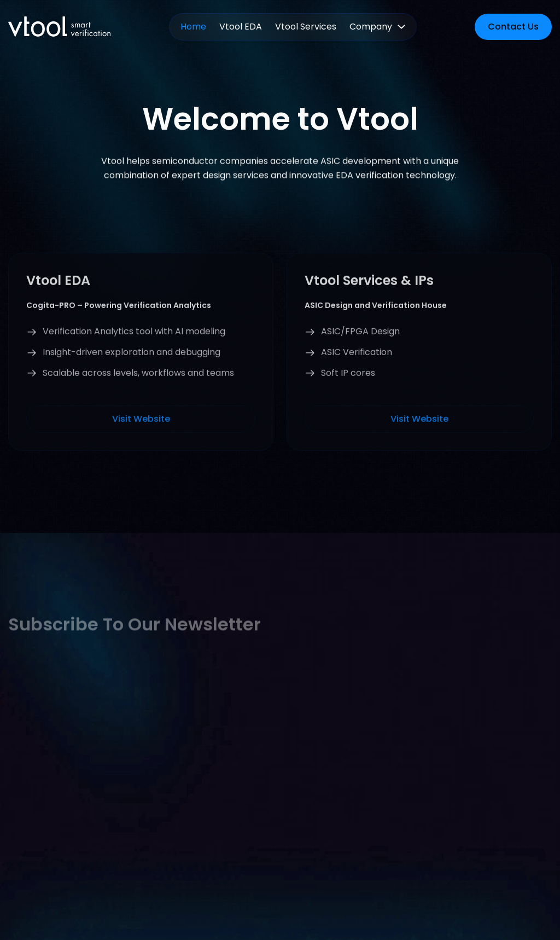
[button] (377, 27)
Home (193, 27)
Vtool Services (306, 27)
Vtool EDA (241, 27)
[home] (59, 27)
